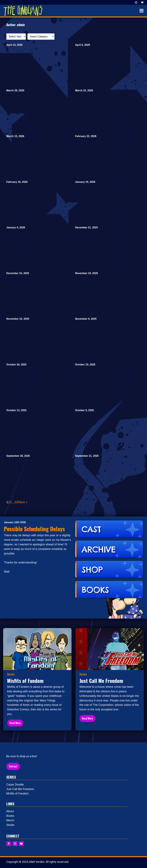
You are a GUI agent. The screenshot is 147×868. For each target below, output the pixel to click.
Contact (13, 766)
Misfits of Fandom (17, 794)
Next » (23, 502)
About (10, 811)
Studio (10, 825)
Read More (15, 723)
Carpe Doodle (15, 785)
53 (16, 502)
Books (10, 816)
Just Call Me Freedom (20, 789)
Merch (10, 820)
